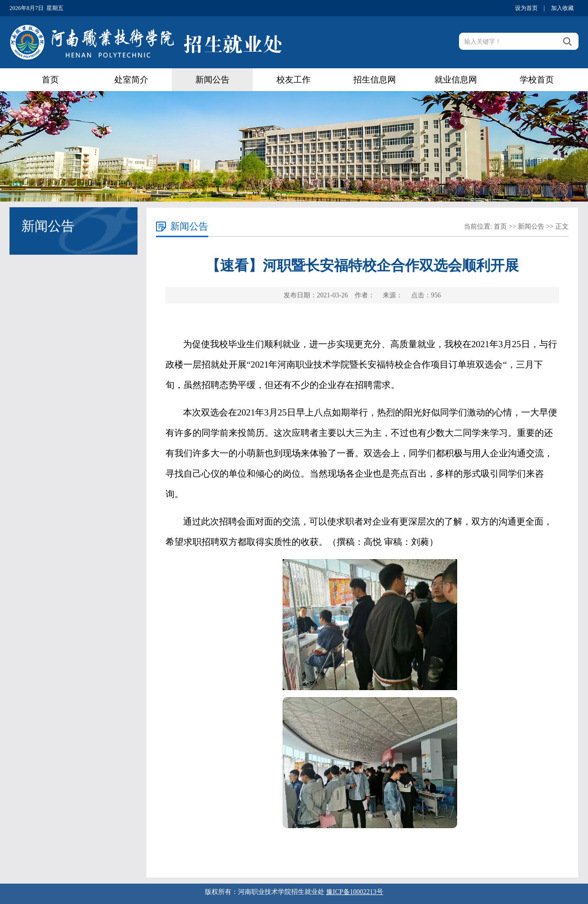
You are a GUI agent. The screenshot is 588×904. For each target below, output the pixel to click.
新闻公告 (212, 80)
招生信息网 (375, 80)
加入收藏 (562, 8)
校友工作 (294, 80)
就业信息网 (456, 80)
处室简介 (131, 80)
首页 (50, 80)
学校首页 (537, 80)
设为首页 (526, 8)
